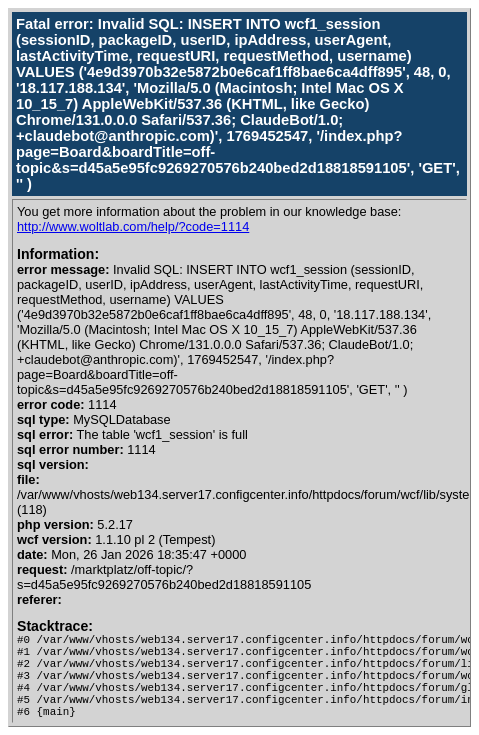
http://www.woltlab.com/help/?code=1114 (133, 226)
